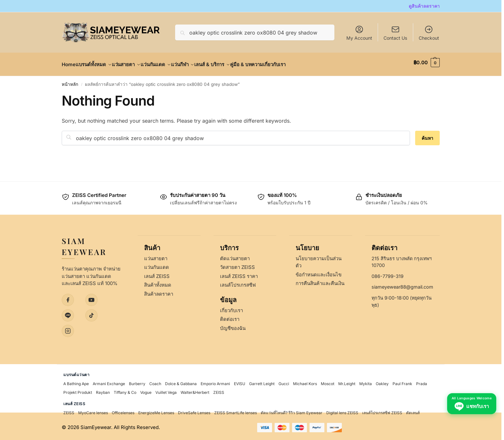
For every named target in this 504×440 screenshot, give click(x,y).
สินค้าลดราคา (159, 291)
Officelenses (123, 410)
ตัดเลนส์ (413, 410)
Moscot (328, 381)
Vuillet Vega (166, 390)
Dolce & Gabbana (181, 381)
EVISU (240, 381)
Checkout (429, 33)
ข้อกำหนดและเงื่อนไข (319, 272)
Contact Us (395, 38)
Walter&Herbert (195, 390)
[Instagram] (68, 328)
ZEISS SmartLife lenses (236, 410)
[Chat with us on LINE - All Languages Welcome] (470, 421)
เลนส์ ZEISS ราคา (239, 274)
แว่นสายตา (156, 256)
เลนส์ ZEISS (157, 274)
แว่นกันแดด (157, 265)
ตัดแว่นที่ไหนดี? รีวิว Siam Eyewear (292, 410)
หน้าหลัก (70, 81)
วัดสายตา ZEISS (237, 265)
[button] (427, 63)
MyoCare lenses (93, 410)
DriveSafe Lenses (194, 410)
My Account (359, 33)
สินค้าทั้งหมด (158, 283)
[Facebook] (68, 297)
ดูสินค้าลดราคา (424, 6)
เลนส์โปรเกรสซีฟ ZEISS (382, 410)
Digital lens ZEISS (342, 410)
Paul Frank (402, 381)
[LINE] (68, 313)
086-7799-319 (388, 274)
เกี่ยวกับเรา (231, 308)
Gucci (284, 381)
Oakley (382, 381)
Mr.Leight (347, 381)
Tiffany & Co (125, 390)
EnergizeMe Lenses (156, 410)
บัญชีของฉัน (233, 326)
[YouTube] (91, 297)
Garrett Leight (262, 381)
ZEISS (219, 390)
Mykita (366, 381)
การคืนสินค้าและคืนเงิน (320, 281)
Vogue (146, 390)
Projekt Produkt (78, 390)
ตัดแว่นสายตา (235, 256)
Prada (422, 381)
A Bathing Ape (76, 381)
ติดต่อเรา (230, 317)
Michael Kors (305, 381)
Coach (155, 381)
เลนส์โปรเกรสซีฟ (238, 283)
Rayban (103, 390)
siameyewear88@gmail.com (402, 285)
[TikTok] (91, 313)
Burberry (137, 381)
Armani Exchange (109, 381)
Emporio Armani (215, 381)
